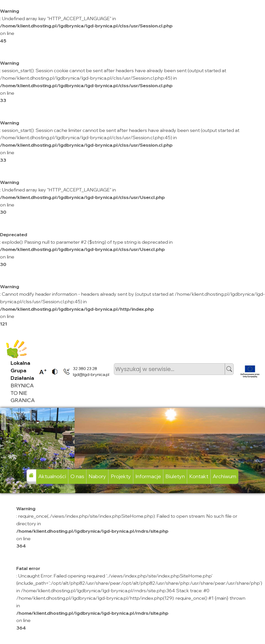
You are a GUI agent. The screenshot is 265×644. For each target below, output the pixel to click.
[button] (229, 369)
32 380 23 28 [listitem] (85, 368)
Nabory (97, 476)
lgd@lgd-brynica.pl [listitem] (91, 374)
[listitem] (41, 372)
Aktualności (52, 476)
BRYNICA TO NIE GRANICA (23, 382)
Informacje (148, 476)
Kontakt (199, 476)
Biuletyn (175, 476)
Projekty (121, 476)
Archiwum (224, 476)
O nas (77, 476)
